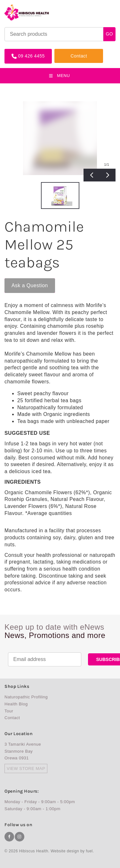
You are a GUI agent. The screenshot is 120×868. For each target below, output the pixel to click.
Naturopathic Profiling (26, 697)
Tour (9, 711)
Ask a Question (23, 281)
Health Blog (16, 704)
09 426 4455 (18, 51)
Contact (63, 51)
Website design (65, 851)
